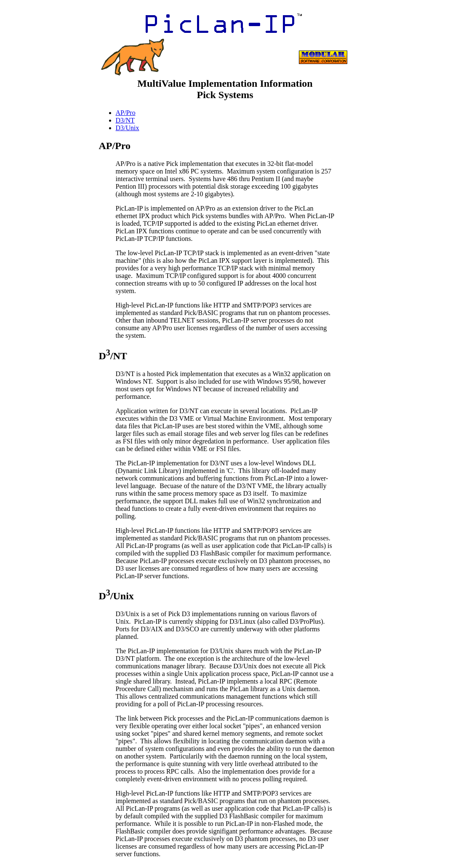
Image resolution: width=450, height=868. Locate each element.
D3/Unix (128, 128)
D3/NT (125, 120)
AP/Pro (126, 113)
